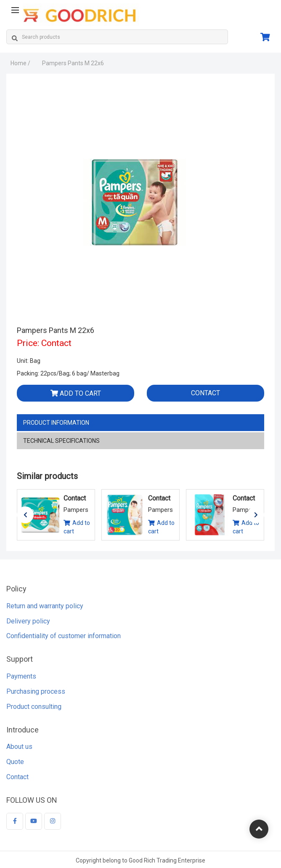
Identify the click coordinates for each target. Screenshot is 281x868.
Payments (21, 679)
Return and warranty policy (45, 608)
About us (19, 749)
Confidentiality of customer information (64, 638)
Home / (20, 63)
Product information (56, 423)
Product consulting (34, 709)
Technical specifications (61, 441)
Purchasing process (36, 694)
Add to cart (76, 393)
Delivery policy (28, 623)
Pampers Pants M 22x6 (73, 63)
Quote (15, 764)
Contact (205, 393)
